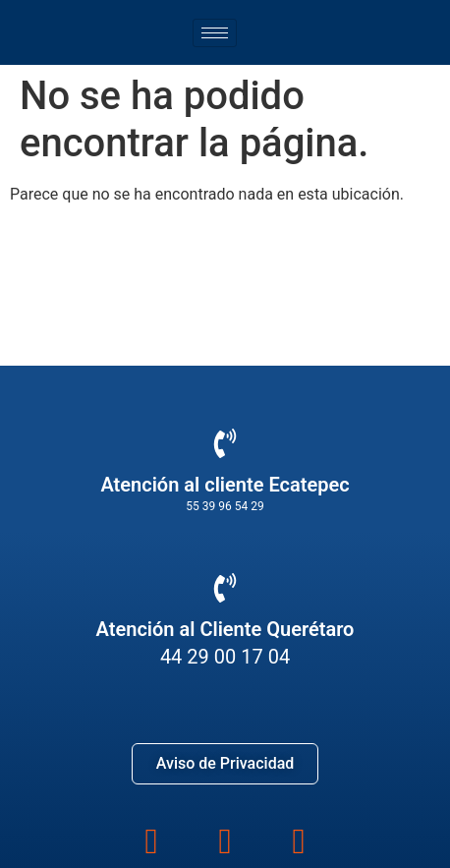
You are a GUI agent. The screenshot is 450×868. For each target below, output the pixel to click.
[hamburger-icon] (215, 33)
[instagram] (225, 839)
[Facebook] (152, 839)
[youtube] (298, 839)
